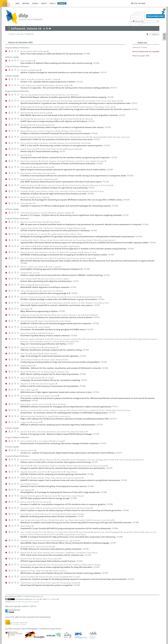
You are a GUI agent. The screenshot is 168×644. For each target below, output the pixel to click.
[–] (136, 43)
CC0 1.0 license (52, 599)
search (35, 3)
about (44, 3)
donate (62, 3)
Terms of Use (16, 602)
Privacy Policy (27, 602)
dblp (17, 3)
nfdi (52, 3)
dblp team (40, 596)
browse (26, 3)
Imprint (36, 602)
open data (36, 599)
